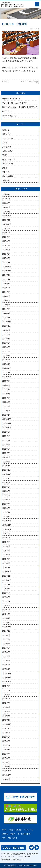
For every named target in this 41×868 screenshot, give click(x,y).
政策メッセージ (8, 159)
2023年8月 (7, 334)
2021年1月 (7, 466)
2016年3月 (7, 707)
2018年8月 (7, 589)
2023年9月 (7, 330)
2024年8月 (7, 284)
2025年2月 (7, 258)
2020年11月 (7, 474)
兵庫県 (5, 142)
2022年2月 (7, 411)
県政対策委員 (8, 176)
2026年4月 (7, 199)
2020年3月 (7, 508)
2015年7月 (7, 741)
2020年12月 (7, 470)
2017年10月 (7, 631)
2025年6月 (7, 241)
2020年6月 (7, 495)
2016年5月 (7, 699)
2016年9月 (7, 686)
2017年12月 (7, 623)
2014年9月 (7, 779)
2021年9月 (7, 432)
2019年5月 (7, 551)
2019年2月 (7, 563)
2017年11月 (7, 627)
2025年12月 (7, 216)
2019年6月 (7, 546)
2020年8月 (7, 487)
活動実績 (5, 834)
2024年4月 (7, 301)
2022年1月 (7, 415)
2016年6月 (7, 695)
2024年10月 (7, 275)
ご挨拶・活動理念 (15, 830)
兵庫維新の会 (8, 151)
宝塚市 (5, 155)
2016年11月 (7, 678)
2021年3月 (7, 457)
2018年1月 (7, 618)
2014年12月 (7, 771)
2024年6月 (7, 292)
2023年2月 (7, 360)
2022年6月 (7, 394)
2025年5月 (7, 246)
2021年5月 (7, 449)
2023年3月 (7, 356)
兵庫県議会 (7, 147)
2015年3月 (7, 758)
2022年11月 (7, 373)
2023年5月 (7, 347)
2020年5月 (7, 500)
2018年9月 (7, 584)
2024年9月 (7, 279)
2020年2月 (7, 512)
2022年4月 (7, 402)
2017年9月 (7, 635)
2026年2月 (7, 207)
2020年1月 (7, 517)
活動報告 (6, 172)
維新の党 (6, 181)
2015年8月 (7, 737)
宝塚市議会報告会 (9, 116)
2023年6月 (7, 343)
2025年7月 (7, 237)
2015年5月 (7, 750)
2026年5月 (7, 195)
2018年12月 (7, 572)
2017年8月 (7, 639)
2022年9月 (7, 381)
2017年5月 (7, 652)
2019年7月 (7, 542)
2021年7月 (7, 440)
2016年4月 (7, 703)
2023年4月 (7, 351)
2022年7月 (7, 390)
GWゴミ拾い (7, 111)
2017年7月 (7, 644)
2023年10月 (7, 326)
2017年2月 (7, 665)
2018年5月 (7, 601)
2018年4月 (7, 606)
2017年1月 (7, 669)
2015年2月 (7, 762)
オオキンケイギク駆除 (11, 99)
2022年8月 (7, 385)
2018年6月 (7, 597)
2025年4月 (7, 250)
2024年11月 (7, 271)
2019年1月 (7, 567)
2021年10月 (7, 428)
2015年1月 (7, 767)
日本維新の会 (8, 164)
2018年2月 (7, 614)
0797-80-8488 (10, 857)
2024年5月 (7, 296)
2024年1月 (7, 313)
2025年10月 (7, 224)
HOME (4, 830)
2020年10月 (7, 478)
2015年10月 (7, 728)
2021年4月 (7, 453)
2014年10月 (7, 775)
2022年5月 (7, 398)
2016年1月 (7, 716)
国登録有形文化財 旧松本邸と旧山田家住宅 (20, 107)
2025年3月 (7, 254)
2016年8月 (7, 690)
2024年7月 (7, 288)
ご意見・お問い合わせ (9, 838)
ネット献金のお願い (25, 834)
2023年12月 (7, 317)
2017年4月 (7, 656)
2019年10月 (7, 529)
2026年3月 (7, 203)
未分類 (5, 168)
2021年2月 (7, 462)
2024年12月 (7, 267)
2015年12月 (7, 720)
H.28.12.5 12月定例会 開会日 (30, 82)
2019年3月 (7, 559)
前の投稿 (5, 82)
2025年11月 (7, 220)
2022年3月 (7, 407)
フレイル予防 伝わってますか (15, 103)
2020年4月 (7, 504)
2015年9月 (7, 733)
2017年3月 (7, 661)
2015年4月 (7, 754)
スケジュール (8, 138)
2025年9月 (7, 229)
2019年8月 (7, 538)
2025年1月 (7, 262)
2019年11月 (7, 525)
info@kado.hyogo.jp (19, 860)
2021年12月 (7, 419)
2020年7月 (7, 491)
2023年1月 (7, 364)
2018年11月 (7, 576)
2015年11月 (7, 724)
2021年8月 (7, 436)
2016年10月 (7, 682)
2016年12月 (7, 673)
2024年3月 (7, 305)
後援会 (13, 834)
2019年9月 (7, 534)
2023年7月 (7, 339)
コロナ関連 (7, 134)
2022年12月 (7, 368)
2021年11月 (7, 423)
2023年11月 (7, 322)
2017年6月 (7, 648)
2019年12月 (7, 521)
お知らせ (6, 130)
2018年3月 (7, 610)
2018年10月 (7, 580)
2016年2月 (7, 712)
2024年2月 (7, 309)
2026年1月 (7, 212)
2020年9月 (7, 483)
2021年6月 (7, 445)
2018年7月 (7, 593)
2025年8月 (7, 233)
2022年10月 (7, 377)
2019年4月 (7, 555)
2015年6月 (7, 745)
